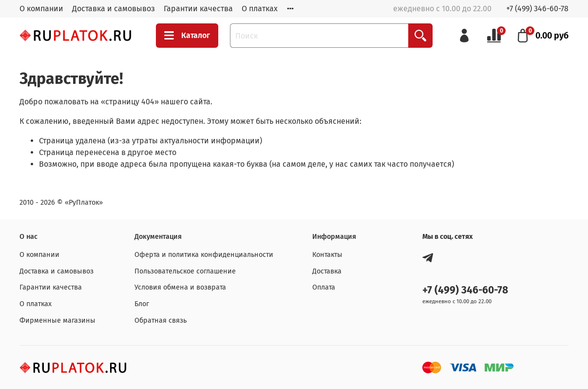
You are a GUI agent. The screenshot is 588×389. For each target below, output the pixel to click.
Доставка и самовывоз (114, 9)
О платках (260, 9)
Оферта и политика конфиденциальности (204, 255)
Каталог (187, 36)
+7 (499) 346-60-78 (537, 9)
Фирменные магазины (57, 321)
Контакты (327, 255)
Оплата (324, 287)
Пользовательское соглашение (185, 271)
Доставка (327, 271)
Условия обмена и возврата (180, 287)
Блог (142, 304)
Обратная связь (161, 321)
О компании (41, 9)
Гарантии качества (198, 9)
